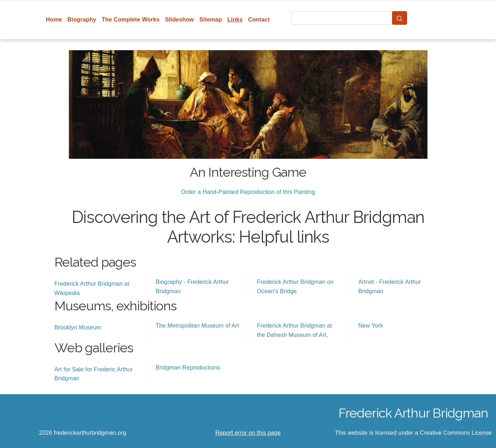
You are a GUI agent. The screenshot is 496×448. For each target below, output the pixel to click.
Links (235, 20)
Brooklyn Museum (78, 327)
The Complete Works (131, 20)
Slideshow (179, 20)
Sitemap (211, 20)
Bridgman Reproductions (188, 368)
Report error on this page (248, 433)
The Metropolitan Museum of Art (197, 326)
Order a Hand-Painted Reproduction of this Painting (248, 192)
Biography (82, 20)
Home (54, 20)
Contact (259, 20)
